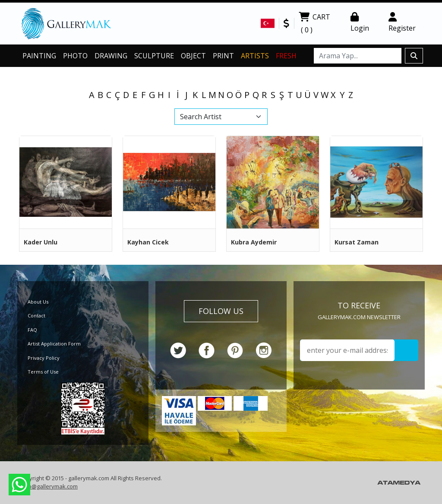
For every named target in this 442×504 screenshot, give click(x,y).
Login (360, 22)
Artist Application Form (54, 344)
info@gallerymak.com (49, 486)
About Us (38, 302)
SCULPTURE (154, 56)
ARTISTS (255, 56)
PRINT (223, 56)
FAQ (32, 330)
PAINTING (39, 56)
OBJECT (193, 56)
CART (314, 24)
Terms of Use (43, 372)
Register (402, 22)
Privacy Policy (44, 358)
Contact (36, 315)
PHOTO (75, 56)
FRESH (286, 56)
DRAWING (111, 56)
